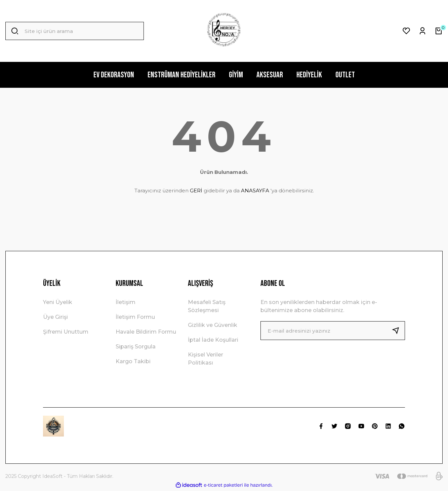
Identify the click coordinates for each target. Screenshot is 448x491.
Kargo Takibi (133, 361)
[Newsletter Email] (333, 331)
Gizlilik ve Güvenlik (213, 325)
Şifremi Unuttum (66, 332)
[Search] (75, 31)
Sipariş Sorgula (136, 347)
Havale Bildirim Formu (146, 332)
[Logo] (224, 31)
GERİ (196, 191)
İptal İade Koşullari (213, 340)
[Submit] (398, 331)
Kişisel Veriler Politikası (206, 359)
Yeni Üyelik (58, 302)
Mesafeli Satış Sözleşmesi (207, 306)
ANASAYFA (255, 191)
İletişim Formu (135, 317)
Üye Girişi (55, 317)
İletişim (126, 302)
